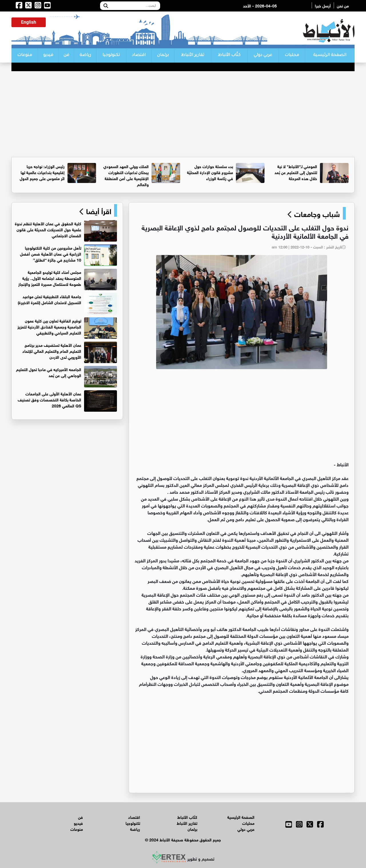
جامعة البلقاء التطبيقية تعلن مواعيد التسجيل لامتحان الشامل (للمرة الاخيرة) (49, 299)
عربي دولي (263, 55)
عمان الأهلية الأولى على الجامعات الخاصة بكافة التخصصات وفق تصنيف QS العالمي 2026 (49, 399)
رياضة (85, 55)
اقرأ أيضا (98, 210)
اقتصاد (139, 55)
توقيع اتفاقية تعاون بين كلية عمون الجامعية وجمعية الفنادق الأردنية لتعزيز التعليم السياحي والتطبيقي (49, 326)
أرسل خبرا (323, 5)
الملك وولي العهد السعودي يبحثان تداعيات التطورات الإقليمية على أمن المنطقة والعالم (126, 175)
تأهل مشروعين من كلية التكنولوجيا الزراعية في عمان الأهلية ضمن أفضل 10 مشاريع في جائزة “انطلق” (51, 253)
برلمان (163, 55)
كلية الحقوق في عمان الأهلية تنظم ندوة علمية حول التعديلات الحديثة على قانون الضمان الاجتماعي (48, 229)
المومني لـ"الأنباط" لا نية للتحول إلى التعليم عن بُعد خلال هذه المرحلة (296, 172)
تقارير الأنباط (193, 55)
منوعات (25, 55)
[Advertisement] (183, 114)
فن (66, 55)
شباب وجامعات (317, 213)
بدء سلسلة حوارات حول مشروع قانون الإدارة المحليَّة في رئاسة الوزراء (210, 172)
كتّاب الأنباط (229, 55)
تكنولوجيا (111, 55)
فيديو (48, 55)
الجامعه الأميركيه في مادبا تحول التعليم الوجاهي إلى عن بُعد (49, 372)
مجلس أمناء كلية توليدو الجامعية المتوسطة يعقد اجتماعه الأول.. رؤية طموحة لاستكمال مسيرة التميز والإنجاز (50, 278)
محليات (292, 55)
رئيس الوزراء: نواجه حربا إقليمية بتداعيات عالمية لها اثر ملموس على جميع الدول (42, 172)
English (29, 22)
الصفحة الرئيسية (330, 55)
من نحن (343, 5)
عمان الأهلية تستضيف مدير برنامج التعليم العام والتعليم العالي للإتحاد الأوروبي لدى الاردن (52, 351)
